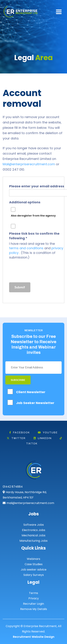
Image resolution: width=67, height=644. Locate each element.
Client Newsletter (31, 392)
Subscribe (18, 380)
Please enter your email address (37, 186)
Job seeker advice (34, 570)
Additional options (25, 202)
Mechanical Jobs (33, 535)
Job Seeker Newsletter (35, 403)
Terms (33, 593)
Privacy (34, 598)
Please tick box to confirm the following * (34, 236)
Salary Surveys (34, 575)
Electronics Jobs (34, 530)
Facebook (20, 433)
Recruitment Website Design (34, 637)
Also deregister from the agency (33, 216)
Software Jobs (34, 525)
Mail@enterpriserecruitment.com (29, 164)
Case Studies (34, 564)
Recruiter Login (33, 604)
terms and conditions (27, 248)
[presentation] (36, 272)
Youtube (48, 433)
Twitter (16, 438)
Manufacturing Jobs (33, 541)
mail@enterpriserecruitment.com (30, 503)
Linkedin (43, 438)
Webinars (33, 559)
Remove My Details (34, 609)
